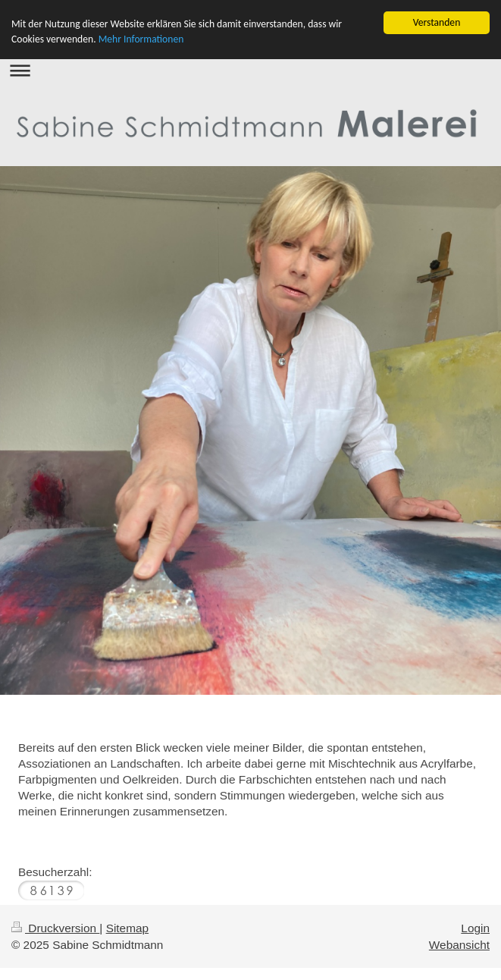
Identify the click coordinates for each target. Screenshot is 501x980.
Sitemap (127, 928)
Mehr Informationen (141, 39)
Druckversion (55, 928)
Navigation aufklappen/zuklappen (250, 70)
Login (475, 928)
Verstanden (437, 22)
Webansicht (459, 944)
